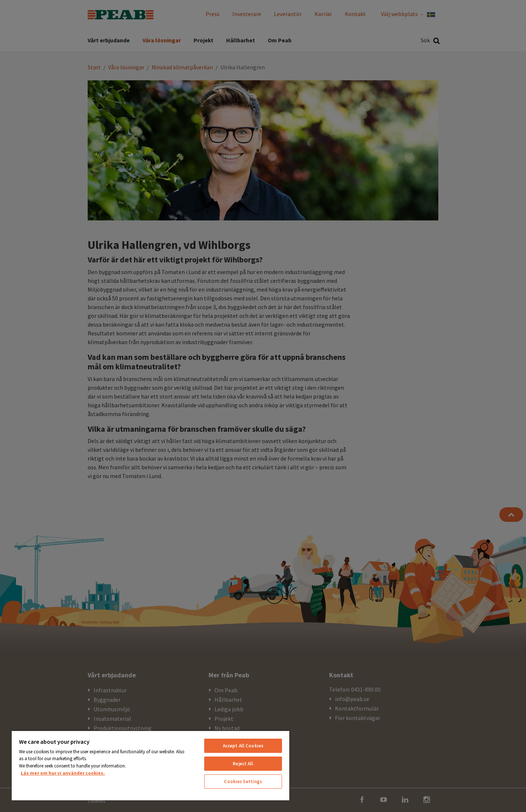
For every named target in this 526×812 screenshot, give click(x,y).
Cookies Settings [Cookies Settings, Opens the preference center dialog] (243, 782)
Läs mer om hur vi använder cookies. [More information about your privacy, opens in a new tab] (63, 773)
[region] (150, 765)
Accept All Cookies (243, 746)
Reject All (243, 764)
